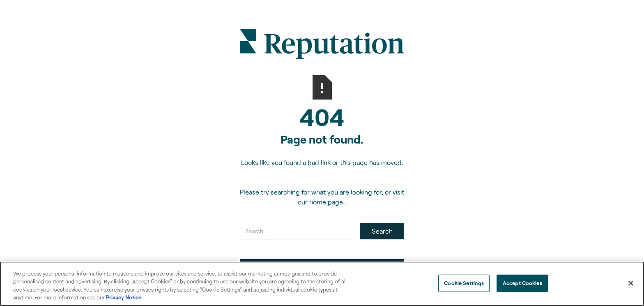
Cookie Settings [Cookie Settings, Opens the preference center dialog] (464, 283)
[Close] (631, 283)
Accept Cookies (522, 283)
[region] (322, 284)
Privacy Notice (124, 297)
